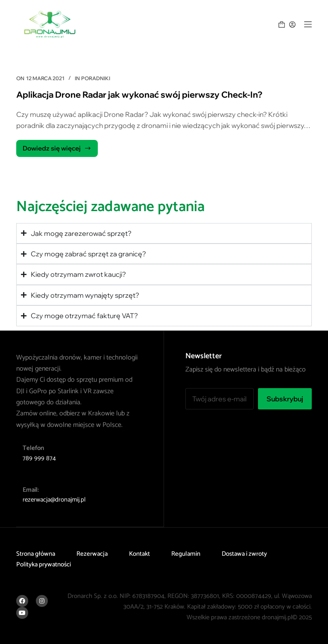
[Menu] (308, 24)
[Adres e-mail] (219, 399)
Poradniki (96, 78)
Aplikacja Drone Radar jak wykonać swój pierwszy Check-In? (139, 94)
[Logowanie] (292, 25)
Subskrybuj (285, 399)
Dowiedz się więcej (57, 146)
